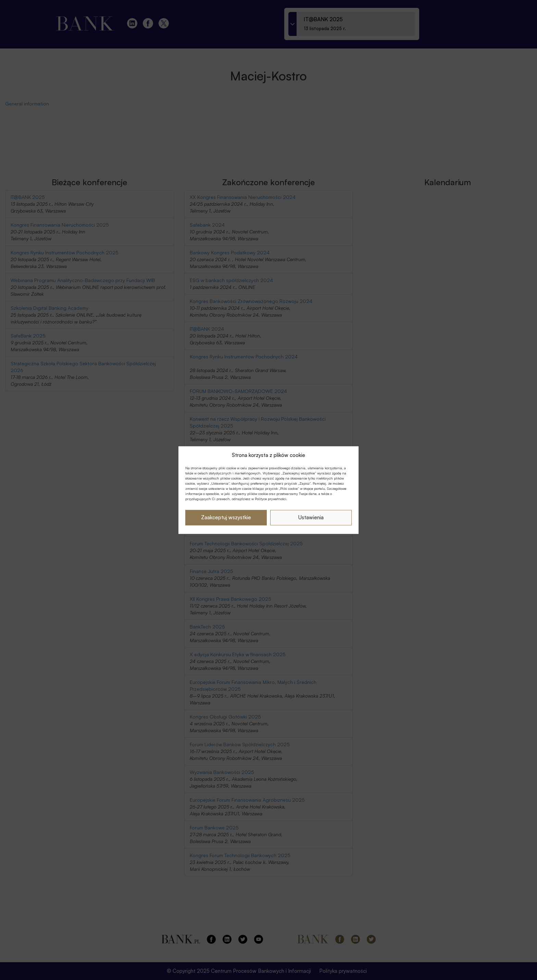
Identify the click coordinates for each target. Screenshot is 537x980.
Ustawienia (311, 517)
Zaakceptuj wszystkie (226, 517)
